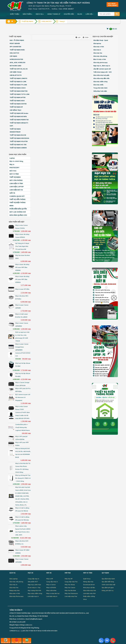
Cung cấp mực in (33, 579)
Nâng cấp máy (88, 582)
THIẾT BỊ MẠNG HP (16, 107)
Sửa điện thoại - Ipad (101, 40)
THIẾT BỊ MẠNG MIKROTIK (19, 120)
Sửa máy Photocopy (16, 596)
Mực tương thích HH (34, 590)
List (78, 37)
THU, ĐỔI (6, 641)
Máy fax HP (69, 579)
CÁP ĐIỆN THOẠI (16, 72)
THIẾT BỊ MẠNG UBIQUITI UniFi (19, 124)
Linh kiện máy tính (89, 593)
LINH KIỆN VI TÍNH (16, 183)
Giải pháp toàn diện (100, 91)
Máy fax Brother (70, 590)
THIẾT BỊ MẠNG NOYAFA (18, 116)
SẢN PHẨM (27, 14)
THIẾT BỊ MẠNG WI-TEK (18, 145)
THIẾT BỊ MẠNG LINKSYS (18, 78)
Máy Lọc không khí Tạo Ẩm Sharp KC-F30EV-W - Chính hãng (23, 478)
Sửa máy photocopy (100, 62)
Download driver (89, 585)
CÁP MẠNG (13, 56)
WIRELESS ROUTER (16, 59)
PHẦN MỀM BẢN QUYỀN (18, 209)
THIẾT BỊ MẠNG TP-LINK (18, 85)
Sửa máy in (97, 50)
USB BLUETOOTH (16, 75)
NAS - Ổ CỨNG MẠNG (17, 40)
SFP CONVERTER (15, 47)
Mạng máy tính (14, 590)
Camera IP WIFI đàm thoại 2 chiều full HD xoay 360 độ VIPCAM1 (23, 415)
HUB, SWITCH (14, 53)
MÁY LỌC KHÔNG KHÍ (18, 212)
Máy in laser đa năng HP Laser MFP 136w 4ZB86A (22, 267)
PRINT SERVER (15, 43)
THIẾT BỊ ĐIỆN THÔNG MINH (18, 204)
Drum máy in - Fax (34, 588)
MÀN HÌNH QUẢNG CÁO (18, 215)
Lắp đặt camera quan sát (102, 69)
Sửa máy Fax (14, 588)
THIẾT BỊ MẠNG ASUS (17, 101)
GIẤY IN (12, 193)
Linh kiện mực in (33, 596)
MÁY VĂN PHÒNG (16, 180)
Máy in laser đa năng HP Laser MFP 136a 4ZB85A (22, 279)
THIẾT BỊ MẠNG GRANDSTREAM (15, 130)
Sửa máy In (13, 585)
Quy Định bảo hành (108, 579)
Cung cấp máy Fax (71, 582)
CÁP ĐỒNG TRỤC (15, 110)
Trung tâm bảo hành (100, 88)
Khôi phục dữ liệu (89, 588)
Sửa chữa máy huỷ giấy (101, 75)
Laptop (12, 158)
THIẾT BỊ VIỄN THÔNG (18, 199)
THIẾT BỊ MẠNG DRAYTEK (19, 91)
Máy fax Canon (70, 588)
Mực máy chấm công (35, 593)
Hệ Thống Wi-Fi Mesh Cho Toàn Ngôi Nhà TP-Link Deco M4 (22, 246)
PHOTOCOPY (14, 168)
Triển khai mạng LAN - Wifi (102, 72)
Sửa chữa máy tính (90, 590)
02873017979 (44, 9)
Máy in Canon (51, 585)
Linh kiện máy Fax (71, 596)
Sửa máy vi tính (99, 47)
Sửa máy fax (98, 53)
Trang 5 (62, 21)
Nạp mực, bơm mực (34, 585)
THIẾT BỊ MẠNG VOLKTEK (19, 141)
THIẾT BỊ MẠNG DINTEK (18, 104)
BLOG (80, 14)
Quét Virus (87, 579)
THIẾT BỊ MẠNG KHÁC (17, 50)
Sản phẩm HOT (33, 582)
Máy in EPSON (51, 588)
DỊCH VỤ (40, 14)
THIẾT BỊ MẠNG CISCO (18, 88)
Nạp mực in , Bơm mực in (102, 66)
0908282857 (21, 619)
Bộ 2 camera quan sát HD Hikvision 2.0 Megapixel (23, 397)
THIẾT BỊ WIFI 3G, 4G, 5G (19, 69)
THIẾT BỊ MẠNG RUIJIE (18, 135)
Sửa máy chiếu (98, 85)
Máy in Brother (51, 590)
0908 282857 (68, 9)
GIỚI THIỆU (15, 14)
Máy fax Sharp (70, 585)
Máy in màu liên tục (53, 593)
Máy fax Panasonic (71, 593)
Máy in (12, 164)
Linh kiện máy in (52, 596)
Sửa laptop (97, 43)
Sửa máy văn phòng (100, 56)
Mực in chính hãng (16, 161)
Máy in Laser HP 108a (22, 289)
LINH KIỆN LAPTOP (17, 187)
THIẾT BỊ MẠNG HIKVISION (19, 138)
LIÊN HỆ (89, 14)
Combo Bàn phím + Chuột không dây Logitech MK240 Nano (23, 427)
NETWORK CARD (15, 66)
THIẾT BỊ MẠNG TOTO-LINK (20, 94)
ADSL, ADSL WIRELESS (17, 62)
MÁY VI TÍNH (14, 174)
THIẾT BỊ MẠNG (15, 177)
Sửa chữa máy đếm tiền (101, 78)
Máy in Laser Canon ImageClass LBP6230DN (22, 347)
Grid (86, 37)
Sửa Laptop (13, 579)
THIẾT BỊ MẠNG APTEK (18, 97)
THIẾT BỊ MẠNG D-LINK (18, 82)
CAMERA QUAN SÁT (17, 196)
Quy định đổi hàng (108, 582)
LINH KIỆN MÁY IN (16, 190)
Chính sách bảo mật (108, 585)
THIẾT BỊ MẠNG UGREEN (18, 148)
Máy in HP (50, 579)
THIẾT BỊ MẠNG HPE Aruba (19, 113)
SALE (16, 641)
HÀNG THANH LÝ (54, 14)
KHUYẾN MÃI (69, 14)
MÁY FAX (13, 171)
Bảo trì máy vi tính (100, 59)
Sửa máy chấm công (100, 82)
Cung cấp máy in (52, 582)
